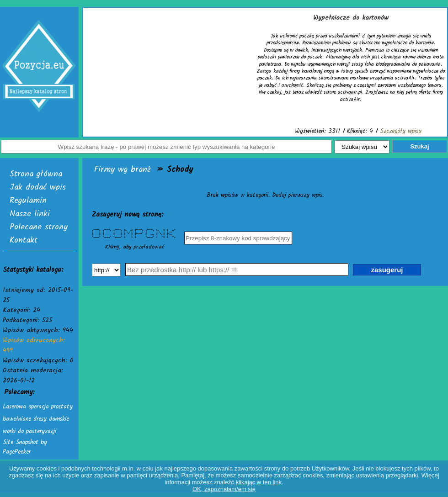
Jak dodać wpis (38, 188)
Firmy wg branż (123, 170)
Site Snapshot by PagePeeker (25, 447)
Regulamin (28, 201)
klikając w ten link (259, 482)
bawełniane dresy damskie (36, 419)
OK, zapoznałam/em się (224, 489)
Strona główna (36, 174)
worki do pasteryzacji (29, 431)
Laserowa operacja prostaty (38, 407)
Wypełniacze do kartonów (351, 18)
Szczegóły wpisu (401, 131)
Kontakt (24, 241)
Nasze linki (30, 214)
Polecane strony (39, 227)
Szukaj (419, 146)
